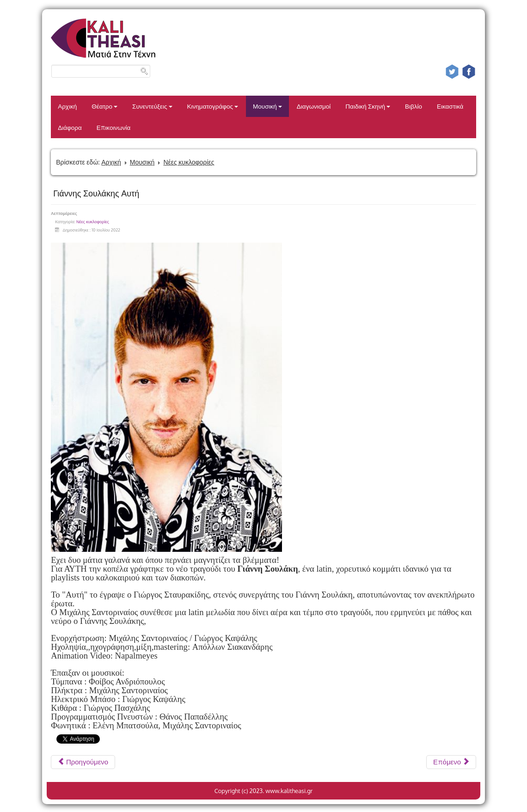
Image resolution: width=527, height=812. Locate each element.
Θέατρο (104, 106)
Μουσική (267, 106)
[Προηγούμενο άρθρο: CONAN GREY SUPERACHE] (83, 762)
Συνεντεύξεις (152, 106)
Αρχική (67, 106)
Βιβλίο (414, 106)
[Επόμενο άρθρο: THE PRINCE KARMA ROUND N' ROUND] (451, 762)
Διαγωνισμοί (314, 106)
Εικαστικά (450, 106)
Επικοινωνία (114, 127)
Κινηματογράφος (213, 106)
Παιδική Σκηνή (368, 106)
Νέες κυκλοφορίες (189, 162)
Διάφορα (70, 127)
